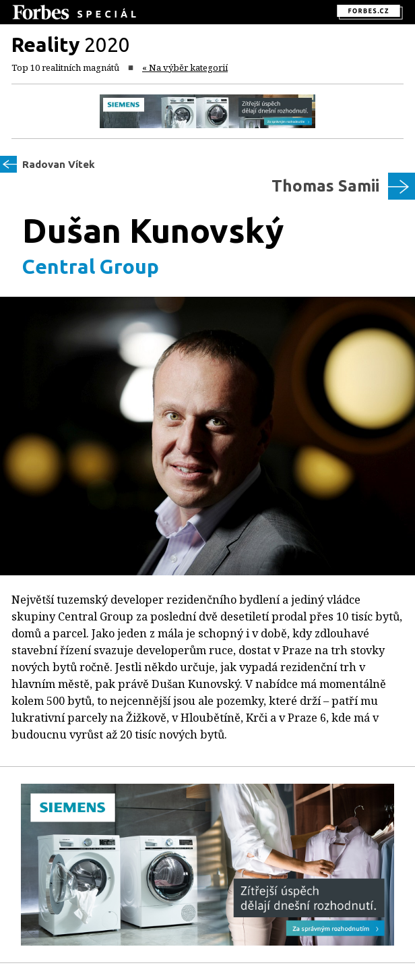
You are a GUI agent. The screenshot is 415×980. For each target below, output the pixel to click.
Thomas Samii (325, 186)
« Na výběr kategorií (185, 67)
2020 (71, 45)
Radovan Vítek (59, 164)
